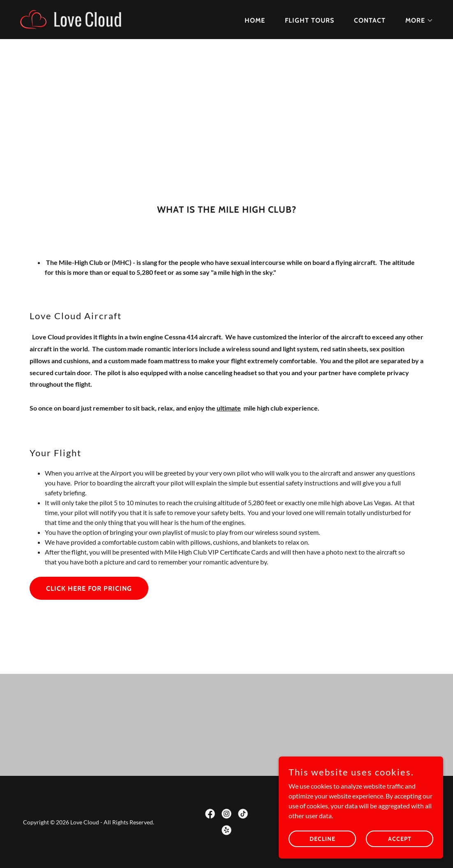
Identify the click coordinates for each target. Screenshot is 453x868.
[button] (416, 21)
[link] (81, 19)
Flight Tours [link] (310, 20)
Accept (400, 844)
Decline (322, 844)
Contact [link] (370, 20)
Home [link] (255, 20)
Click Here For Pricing (89, 588)
